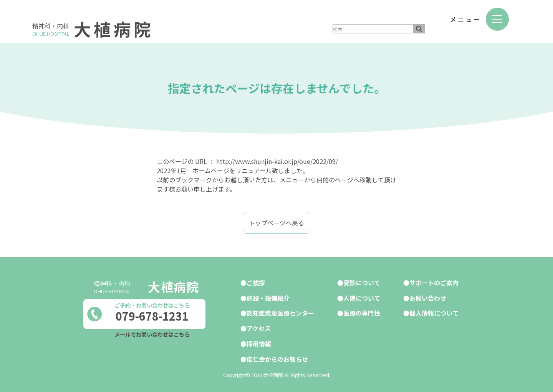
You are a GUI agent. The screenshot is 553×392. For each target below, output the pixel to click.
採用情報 (259, 342)
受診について (362, 282)
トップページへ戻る (276, 223)
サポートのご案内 (434, 282)
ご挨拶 (256, 282)
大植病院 (114, 29)
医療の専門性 (362, 312)
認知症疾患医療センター (280, 312)
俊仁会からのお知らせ (277, 357)
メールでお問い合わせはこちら (152, 334)
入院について (362, 297)
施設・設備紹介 (268, 297)
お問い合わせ (428, 297)
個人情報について (434, 312)
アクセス (259, 327)
